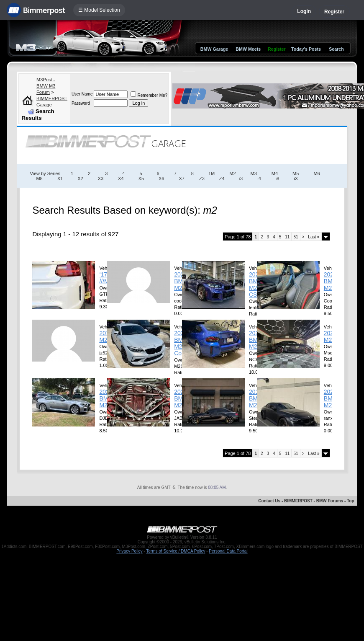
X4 (121, 178)
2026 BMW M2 (181, 281)
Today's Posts (306, 49)
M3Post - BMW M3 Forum (46, 86)
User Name (82, 94)
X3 (101, 178)
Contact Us (269, 501)
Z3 (202, 178)
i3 (241, 178)
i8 (278, 178)
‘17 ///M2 (106, 278)
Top (351, 501)
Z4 (222, 178)
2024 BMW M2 (331, 398)
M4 (275, 173)
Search (336, 49)
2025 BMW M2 (331, 281)
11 (287, 237)
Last (314, 237)
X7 (182, 178)
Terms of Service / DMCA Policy (176, 551)
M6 (317, 173)
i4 (259, 178)
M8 (39, 178)
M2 (232, 173)
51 (296, 237)
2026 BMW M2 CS (256, 284)
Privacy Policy (129, 551)
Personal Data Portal (228, 551)
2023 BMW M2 (181, 398)
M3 (254, 173)
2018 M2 (106, 336)
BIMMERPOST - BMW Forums (314, 501)
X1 (60, 178)
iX (296, 178)
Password (81, 103)
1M (211, 173)
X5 (141, 178)
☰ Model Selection (99, 10)
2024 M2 (330, 336)
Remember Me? (149, 95)
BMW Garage (214, 49)
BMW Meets (248, 49)
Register (334, 12)
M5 (296, 173)
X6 (161, 178)
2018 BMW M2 (256, 398)
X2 (80, 178)
